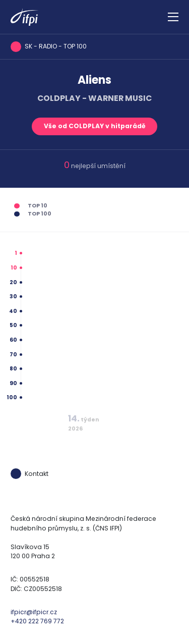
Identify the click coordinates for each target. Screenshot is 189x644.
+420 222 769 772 (37, 621)
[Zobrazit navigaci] (173, 17)
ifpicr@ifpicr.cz (34, 612)
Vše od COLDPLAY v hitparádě (95, 126)
